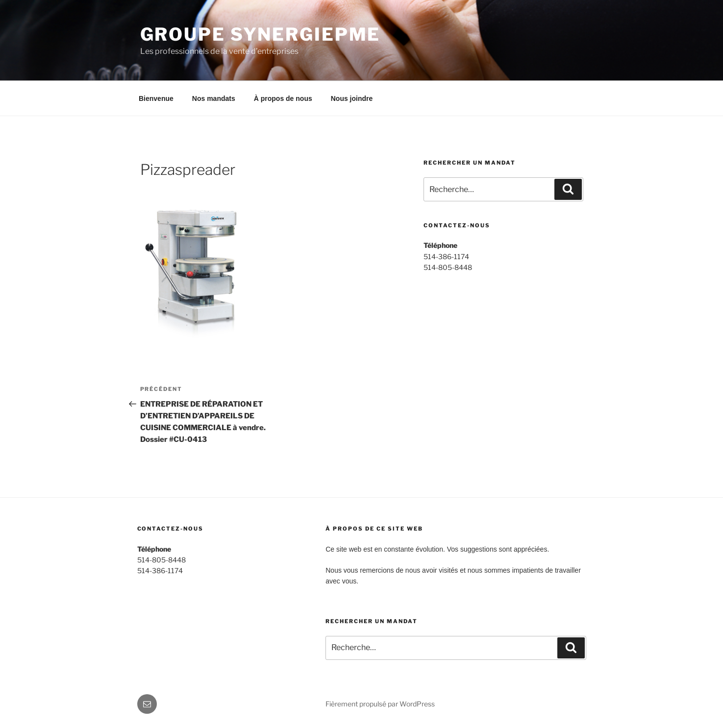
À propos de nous (283, 98)
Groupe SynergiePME (261, 34)
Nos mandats (214, 98)
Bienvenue (156, 98)
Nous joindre (352, 98)
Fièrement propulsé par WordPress (380, 704)
